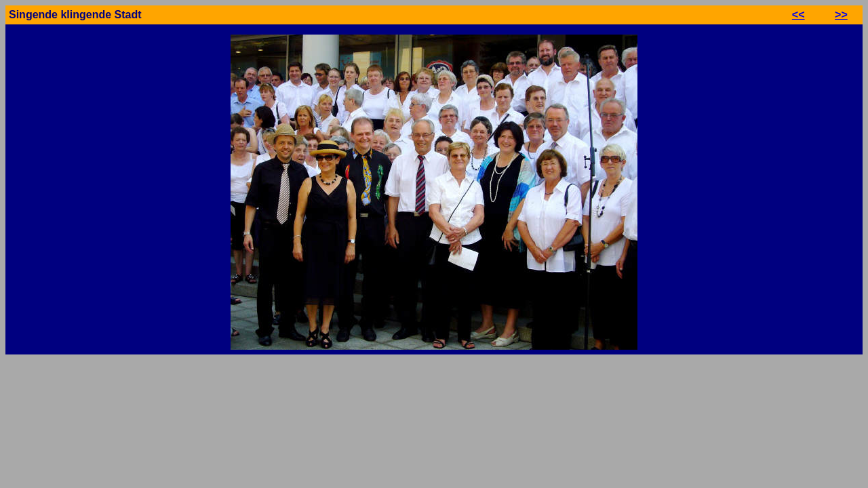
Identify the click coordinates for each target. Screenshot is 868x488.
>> (841, 15)
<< (798, 15)
